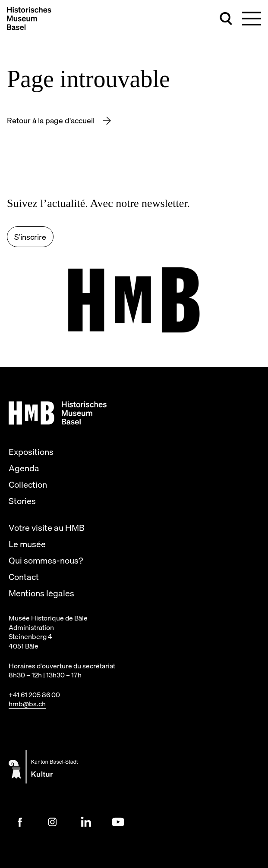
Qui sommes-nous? (46, 561)
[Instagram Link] (53, 822)
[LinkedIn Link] (85, 822)
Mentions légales (41, 593)
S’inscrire (30, 237)
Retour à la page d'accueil (52, 121)
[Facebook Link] (20, 822)
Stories (22, 501)
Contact (24, 577)
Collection (28, 485)
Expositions (31, 452)
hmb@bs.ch (27, 704)
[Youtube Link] (118, 822)
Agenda (24, 468)
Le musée (27, 544)
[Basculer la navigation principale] (252, 19)
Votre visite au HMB (47, 528)
